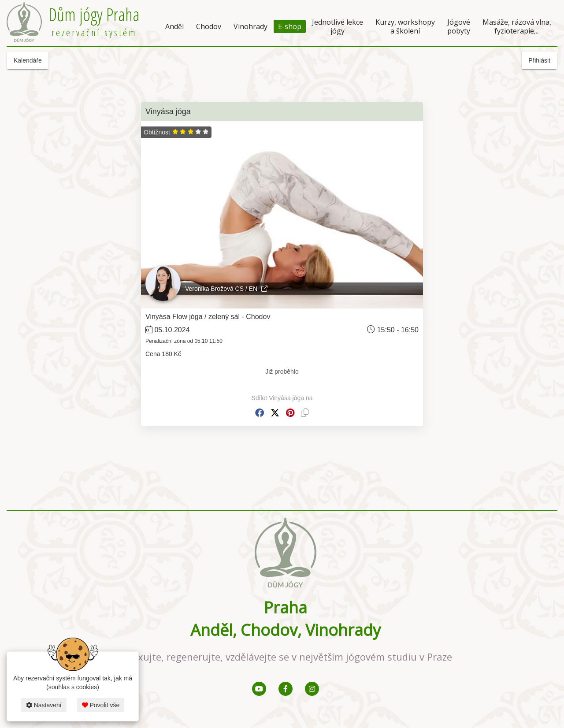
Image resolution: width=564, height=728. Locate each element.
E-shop (290, 26)
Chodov (209, 26)
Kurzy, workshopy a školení (405, 26)
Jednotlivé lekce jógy (338, 26)
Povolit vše (101, 705)
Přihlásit (539, 60)
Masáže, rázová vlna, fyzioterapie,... (517, 26)
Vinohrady (250, 26)
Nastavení (44, 705)
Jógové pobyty (459, 26)
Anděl (174, 26)
